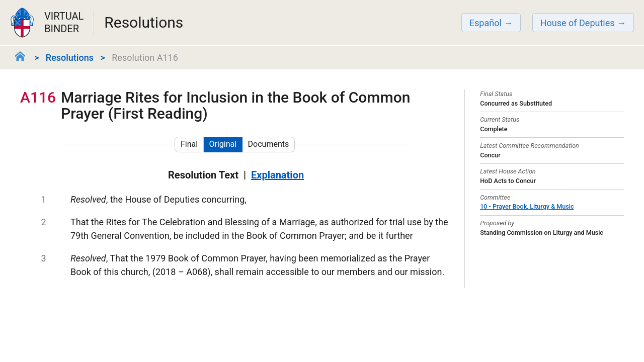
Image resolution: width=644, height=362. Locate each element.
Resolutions (70, 58)
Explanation (277, 175)
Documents (269, 144)
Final (189, 144)
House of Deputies (578, 23)
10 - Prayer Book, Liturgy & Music (527, 206)
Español (486, 23)
